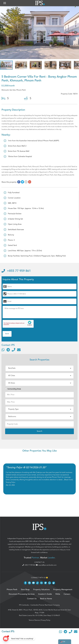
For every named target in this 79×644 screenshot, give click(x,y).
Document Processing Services (22, 594)
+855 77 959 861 (16, 271)
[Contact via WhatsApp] (3, 350)
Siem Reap (55, 541)
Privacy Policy (46, 620)
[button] (5, 3)
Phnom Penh (44, 541)
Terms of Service (34, 620)
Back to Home (46, 599)
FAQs (58, 594)
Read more (68, 480)
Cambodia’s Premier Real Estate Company (45, 605)
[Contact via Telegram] (8, 350)
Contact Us (32, 599)
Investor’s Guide (45, 594)
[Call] (13, 350)
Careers (67, 594)
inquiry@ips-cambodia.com (46, 565)
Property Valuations (41, 590)
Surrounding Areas (13, 389)
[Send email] (19, 350)
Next (76, 33)
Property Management (63, 590)
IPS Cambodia (24, 605)
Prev (3, 33)
